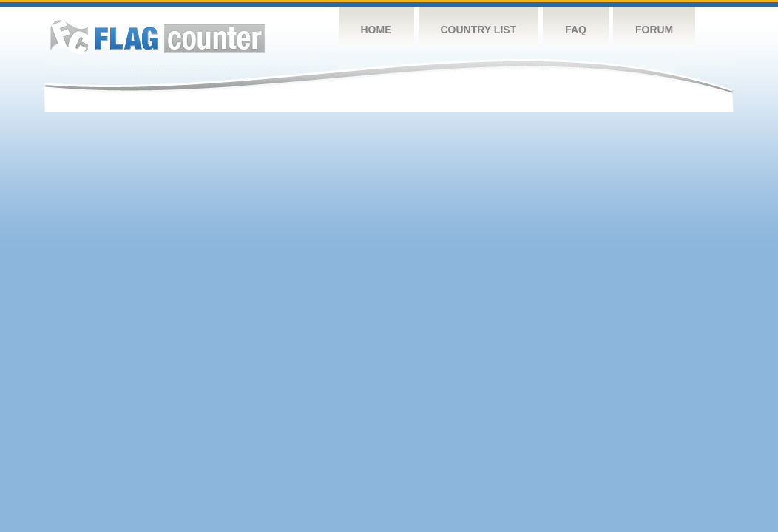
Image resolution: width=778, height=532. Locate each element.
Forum (654, 30)
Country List (479, 30)
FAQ (576, 30)
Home (376, 30)
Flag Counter (158, 37)
